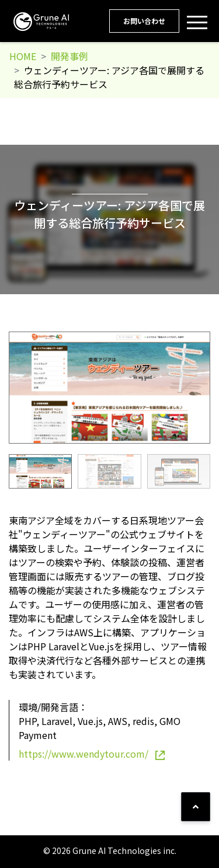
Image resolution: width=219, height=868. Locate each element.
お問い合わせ (144, 21)
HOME (23, 56)
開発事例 (69, 56)
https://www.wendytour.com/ (92, 754)
